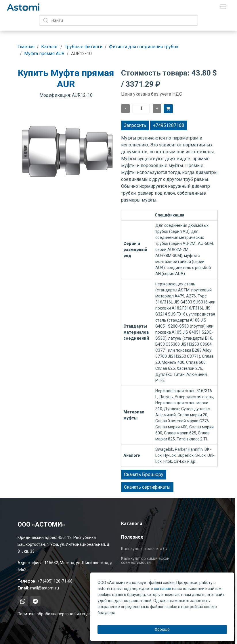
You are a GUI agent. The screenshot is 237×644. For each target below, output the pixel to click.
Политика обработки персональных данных (59, 614)
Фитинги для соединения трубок (144, 47)
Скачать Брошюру (144, 474)
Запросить (135, 125)
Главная (26, 47)
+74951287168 (169, 125)
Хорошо (162, 629)
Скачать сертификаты (147, 487)
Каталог (50, 47)
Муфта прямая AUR (44, 54)
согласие (163, 589)
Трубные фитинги (84, 47)
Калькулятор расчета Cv (144, 549)
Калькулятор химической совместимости (145, 560)
